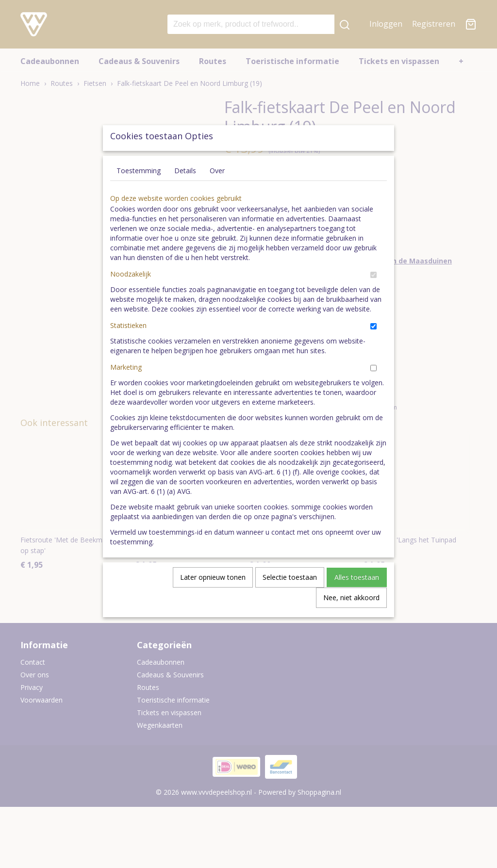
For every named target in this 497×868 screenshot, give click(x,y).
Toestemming (139, 193)
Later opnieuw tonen (213, 599)
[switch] (373, 297)
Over (217, 193)
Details (185, 193)
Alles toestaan (357, 599)
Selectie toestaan (290, 599)
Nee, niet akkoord (351, 620)
